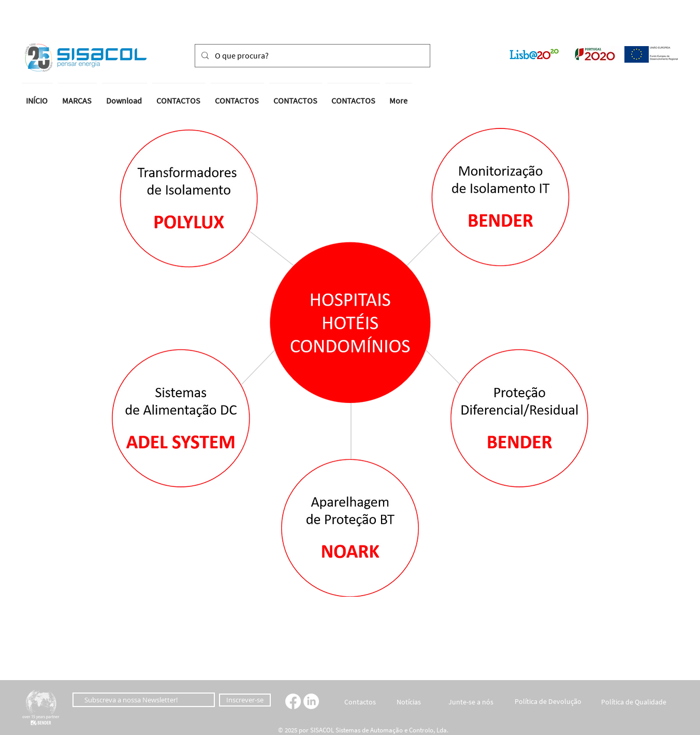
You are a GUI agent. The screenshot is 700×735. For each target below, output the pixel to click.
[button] (38, 58)
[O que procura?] (311, 56)
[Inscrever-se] (245, 700)
